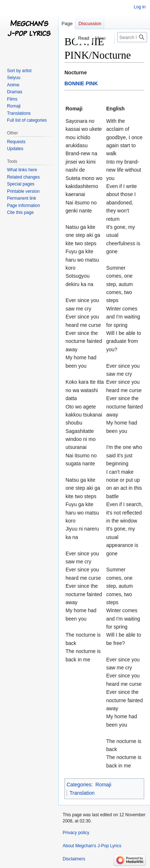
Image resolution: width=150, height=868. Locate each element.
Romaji (103, 785)
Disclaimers (74, 859)
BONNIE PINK (81, 83)
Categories (79, 785)
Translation (82, 793)
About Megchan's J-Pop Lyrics (92, 846)
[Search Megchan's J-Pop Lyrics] (132, 37)
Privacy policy (76, 833)
